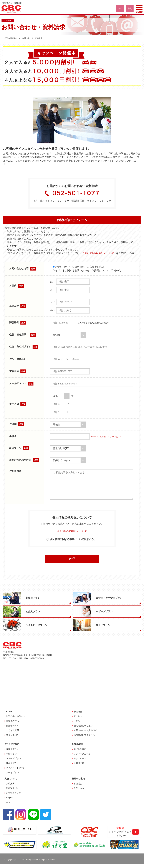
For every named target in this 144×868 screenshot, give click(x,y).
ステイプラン (12, 776)
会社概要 (78, 715)
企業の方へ (79, 792)
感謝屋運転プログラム (84, 739)
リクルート (79, 725)
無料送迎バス (12, 792)
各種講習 (78, 787)
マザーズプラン (13, 762)
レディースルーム (82, 757)
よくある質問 (12, 734)
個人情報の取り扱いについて (72, 535)
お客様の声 (79, 767)
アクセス (78, 720)
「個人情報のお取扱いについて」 (100, 253)
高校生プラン (12, 753)
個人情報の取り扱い (83, 729)
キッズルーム (80, 762)
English (10, 801)
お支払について (13, 797)
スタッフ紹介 (12, 739)
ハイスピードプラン (16, 771)
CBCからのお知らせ (16, 720)
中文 (8, 806)
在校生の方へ (12, 725)
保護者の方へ (12, 729)
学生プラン (11, 757)
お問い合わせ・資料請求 (85, 734)
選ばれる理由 (80, 753)
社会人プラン (12, 767)
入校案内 (10, 787)
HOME (9, 715)
